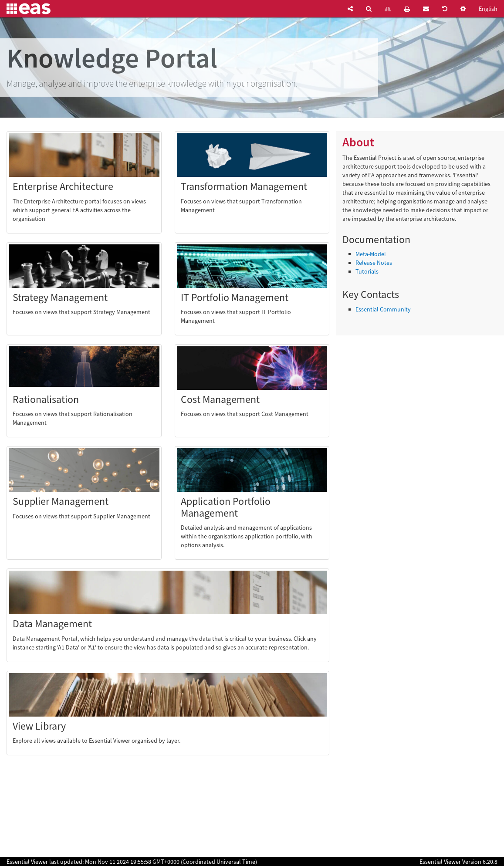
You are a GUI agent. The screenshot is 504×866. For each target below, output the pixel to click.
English (488, 9)
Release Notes (374, 263)
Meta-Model (371, 254)
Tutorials (367, 271)
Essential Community (383, 309)
